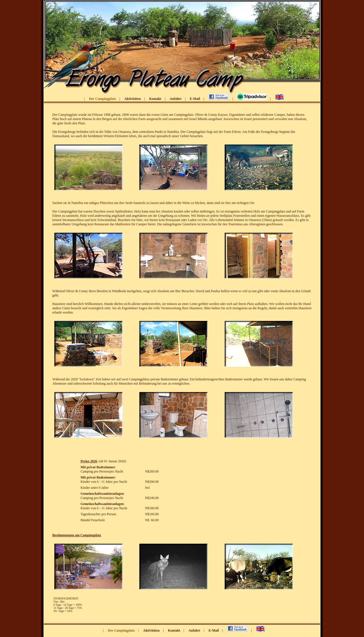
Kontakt (155, 99)
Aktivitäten (133, 99)
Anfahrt (176, 99)
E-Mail (195, 99)
